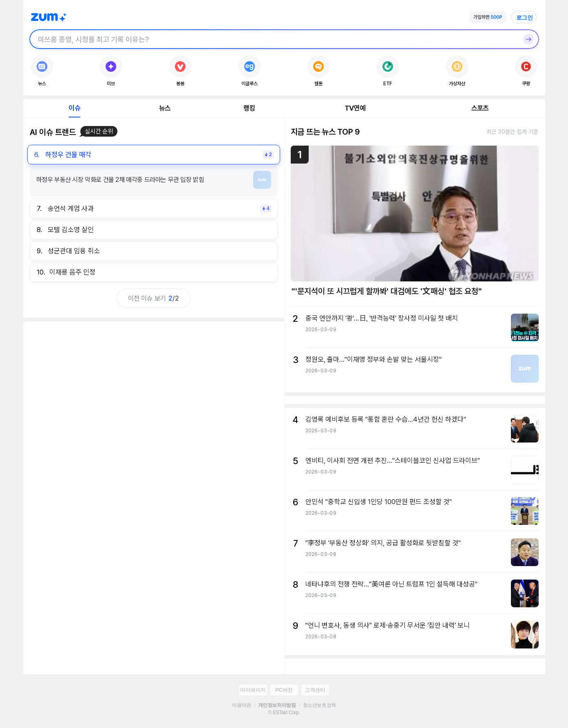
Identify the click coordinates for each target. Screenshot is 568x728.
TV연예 (355, 108)
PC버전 (284, 690)
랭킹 (249, 108)
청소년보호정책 (319, 705)
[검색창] (274, 39)
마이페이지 (253, 690)
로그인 (525, 18)
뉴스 (165, 108)
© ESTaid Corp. (284, 713)
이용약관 (241, 705)
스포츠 (480, 108)
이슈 (74, 108)
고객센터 (315, 690)
